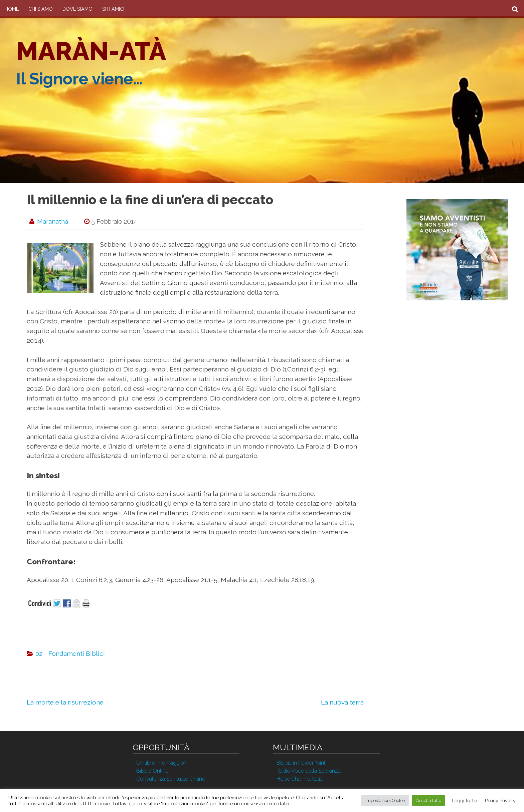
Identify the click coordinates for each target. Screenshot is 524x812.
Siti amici (113, 9)
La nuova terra (342, 702)
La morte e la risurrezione (65, 702)
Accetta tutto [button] (429, 800)
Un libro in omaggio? (161, 763)
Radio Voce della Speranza (309, 771)
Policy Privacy (500, 800)
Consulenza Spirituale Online (171, 779)
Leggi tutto (464, 800)
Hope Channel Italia (300, 779)
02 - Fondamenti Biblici (70, 653)
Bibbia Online (152, 771)
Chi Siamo (41, 9)
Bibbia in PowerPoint (301, 763)
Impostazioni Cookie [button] (385, 800)
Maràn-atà (91, 51)
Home (12, 9)
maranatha (53, 221)
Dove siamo (77, 9)
